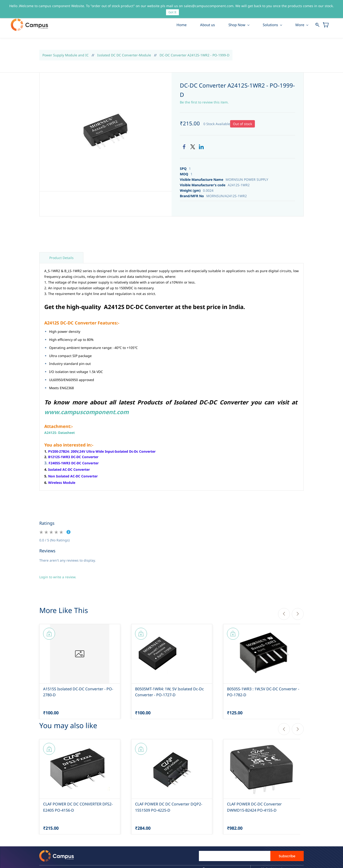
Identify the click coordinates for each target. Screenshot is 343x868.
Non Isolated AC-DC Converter (73, 478)
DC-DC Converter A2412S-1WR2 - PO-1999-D (194, 56)
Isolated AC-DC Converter (69, 471)
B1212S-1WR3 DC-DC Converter (73, 459)
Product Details (61, 259)
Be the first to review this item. (204, 104)
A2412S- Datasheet (60, 434)
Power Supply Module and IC (66, 56)
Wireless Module (62, 484)
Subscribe (287, 858)
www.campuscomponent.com (86, 413)
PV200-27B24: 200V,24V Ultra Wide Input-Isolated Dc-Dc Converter (102, 453)
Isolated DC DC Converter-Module (124, 56)
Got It (172, 12)
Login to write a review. (58, 579)
